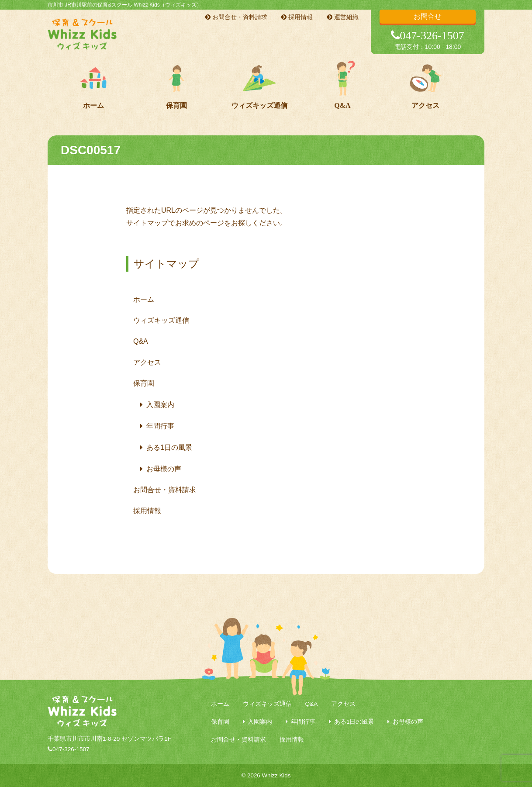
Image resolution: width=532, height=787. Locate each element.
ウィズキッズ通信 (259, 105)
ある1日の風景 (169, 447)
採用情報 (297, 17)
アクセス (425, 105)
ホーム (93, 105)
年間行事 (160, 426)
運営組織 (343, 17)
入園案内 (160, 405)
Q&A (342, 105)
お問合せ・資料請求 (236, 17)
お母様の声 (164, 469)
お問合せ (428, 16)
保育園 (176, 105)
